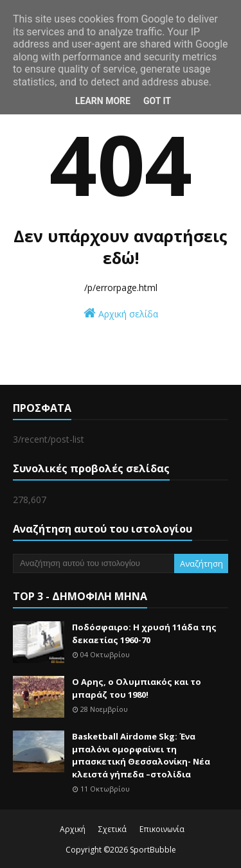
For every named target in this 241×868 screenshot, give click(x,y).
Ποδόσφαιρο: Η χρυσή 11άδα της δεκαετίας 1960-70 (144, 633)
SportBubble (153, 850)
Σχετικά (112, 829)
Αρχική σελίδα (121, 313)
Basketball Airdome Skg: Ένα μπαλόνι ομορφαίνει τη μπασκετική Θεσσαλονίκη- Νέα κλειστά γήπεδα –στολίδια (141, 755)
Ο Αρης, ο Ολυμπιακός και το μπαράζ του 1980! (137, 688)
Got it (157, 101)
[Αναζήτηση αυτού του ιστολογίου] (94, 563)
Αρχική (73, 829)
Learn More (103, 101)
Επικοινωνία (162, 829)
